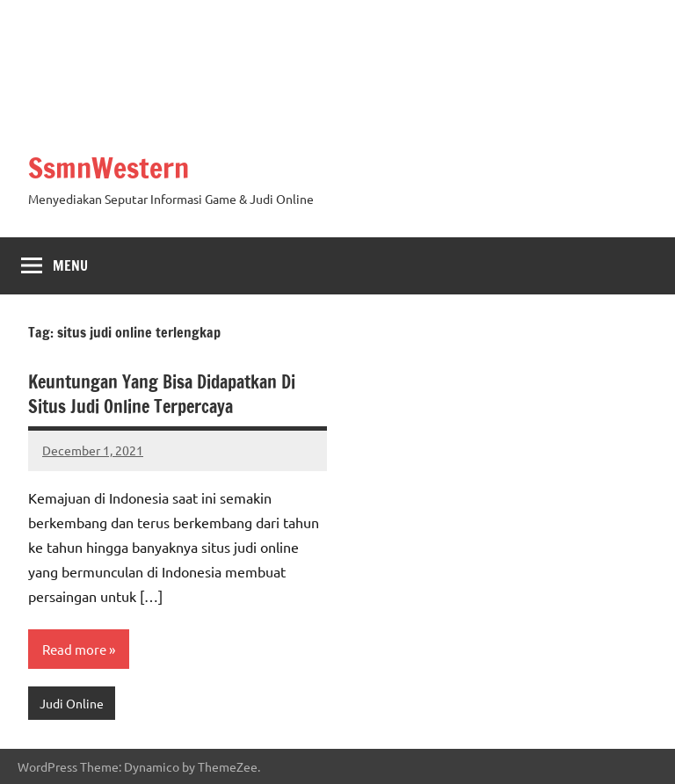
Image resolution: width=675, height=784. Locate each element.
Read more (74, 649)
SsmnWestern (109, 168)
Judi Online (72, 703)
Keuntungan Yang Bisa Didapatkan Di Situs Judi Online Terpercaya (162, 394)
